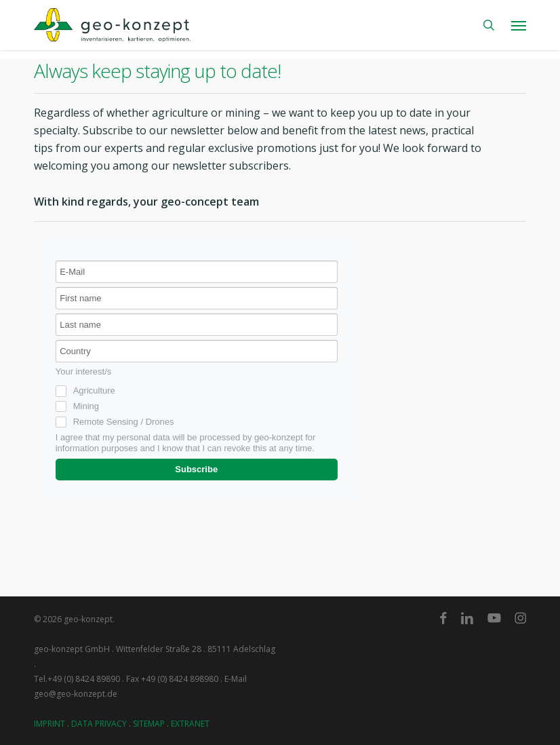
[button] (519, 25)
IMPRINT (49, 724)
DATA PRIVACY (99, 724)
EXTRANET (190, 724)
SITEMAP (149, 724)
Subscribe (196, 469)
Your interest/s (84, 371)
